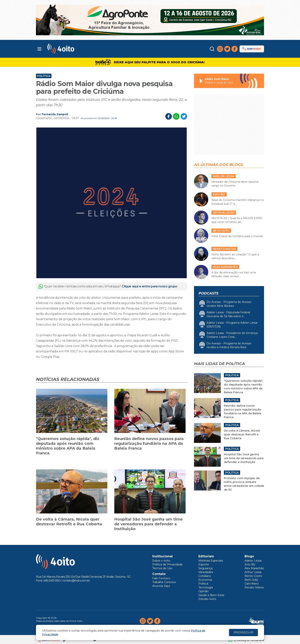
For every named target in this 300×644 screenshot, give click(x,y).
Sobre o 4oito (161, 561)
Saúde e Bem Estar (211, 595)
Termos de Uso (162, 568)
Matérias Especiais (211, 561)
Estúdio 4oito (207, 599)
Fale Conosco (161, 578)
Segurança (205, 568)
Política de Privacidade (167, 564)
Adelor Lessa (253, 561)
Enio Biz (250, 564)
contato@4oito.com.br (76, 581)
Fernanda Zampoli (55, 114)
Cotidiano (205, 576)
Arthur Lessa (253, 572)
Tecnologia (206, 587)
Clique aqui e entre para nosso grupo (150, 286)
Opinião (203, 591)
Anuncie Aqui (161, 586)
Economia (205, 580)
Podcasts (208, 293)
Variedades (206, 572)
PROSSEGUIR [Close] (243, 632)
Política (44, 76)
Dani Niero (252, 584)
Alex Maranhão (254, 568)
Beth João (251, 580)
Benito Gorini (253, 576)
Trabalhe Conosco (164, 582)
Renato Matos (254, 587)
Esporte (204, 564)
